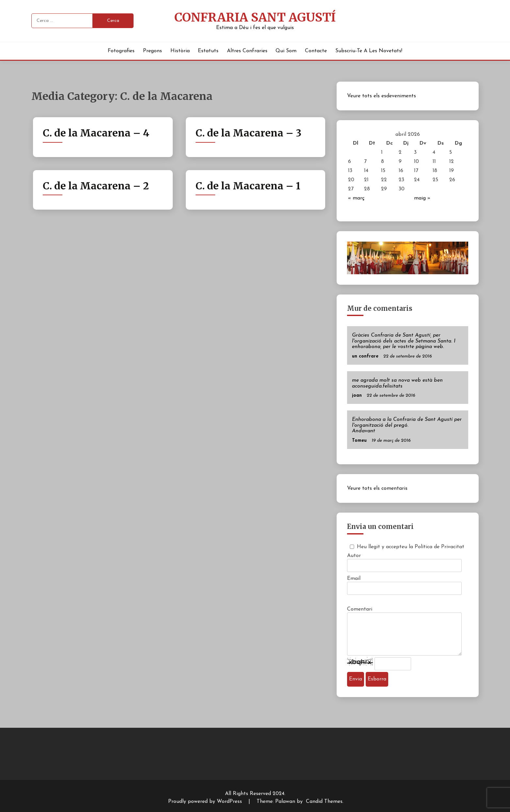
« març (356, 198)
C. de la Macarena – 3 (248, 133)
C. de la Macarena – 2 (96, 186)
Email (354, 579)
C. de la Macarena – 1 (248, 186)
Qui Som (286, 51)
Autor (354, 556)
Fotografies (121, 51)
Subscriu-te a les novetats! (369, 51)
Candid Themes (324, 802)
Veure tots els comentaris (377, 488)
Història (180, 51)
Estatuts (208, 51)
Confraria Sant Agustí (255, 17)
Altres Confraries (247, 51)
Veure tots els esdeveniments (382, 96)
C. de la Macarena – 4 (96, 133)
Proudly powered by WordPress (206, 802)
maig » (422, 198)
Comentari (360, 609)
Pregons (152, 51)
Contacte (316, 51)
